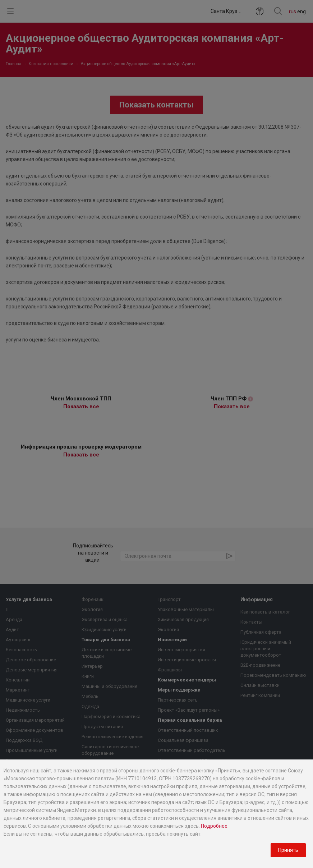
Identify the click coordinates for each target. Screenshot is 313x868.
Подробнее (214, 826)
